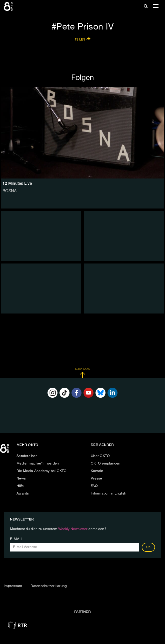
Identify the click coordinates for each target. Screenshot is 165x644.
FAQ (94, 486)
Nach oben (82, 373)
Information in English (109, 493)
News (21, 478)
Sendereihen (27, 456)
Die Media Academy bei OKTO (42, 471)
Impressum (13, 586)
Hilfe (20, 486)
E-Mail (16, 539)
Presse (96, 478)
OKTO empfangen (106, 463)
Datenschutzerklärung (49, 586)
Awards (23, 493)
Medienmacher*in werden (38, 463)
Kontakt (97, 471)
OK (148, 547)
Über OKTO (100, 456)
